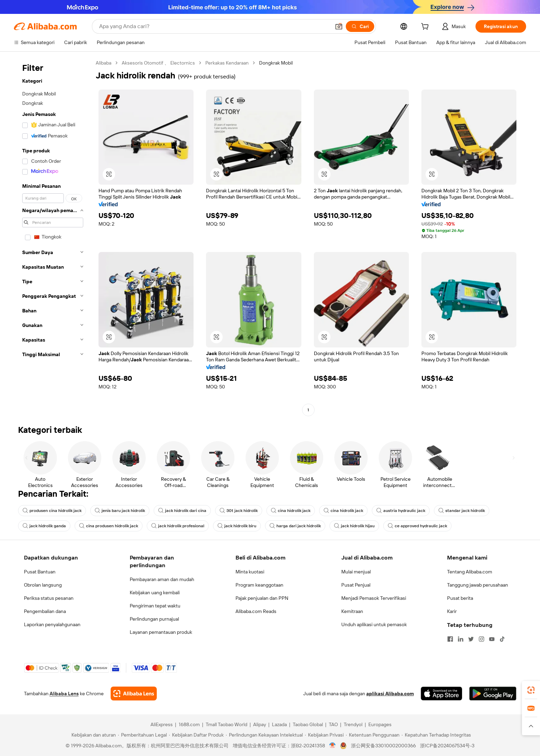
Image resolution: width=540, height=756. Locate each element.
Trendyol (353, 724)
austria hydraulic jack (401, 511)
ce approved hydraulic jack (417, 526)
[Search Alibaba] (214, 26)
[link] (531, 690)
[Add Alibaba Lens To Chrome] (134, 694)
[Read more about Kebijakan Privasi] (324, 735)
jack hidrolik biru (237, 526)
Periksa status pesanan (49, 598)
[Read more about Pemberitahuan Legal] (142, 735)
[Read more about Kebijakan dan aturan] (93, 735)
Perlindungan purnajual (154, 619)
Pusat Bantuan (40, 572)
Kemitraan (352, 611)
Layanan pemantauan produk (161, 632)
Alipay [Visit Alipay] (260, 724)
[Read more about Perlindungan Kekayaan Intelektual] (264, 735)
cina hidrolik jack (291, 511)
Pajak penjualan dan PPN (262, 598)
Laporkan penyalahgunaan (52, 624)
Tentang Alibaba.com (470, 572)
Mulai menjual (356, 572)
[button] (339, 26)
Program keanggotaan (259, 585)
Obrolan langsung (43, 585)
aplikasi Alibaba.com (390, 694)
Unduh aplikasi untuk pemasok (374, 624)
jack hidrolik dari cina (182, 511)
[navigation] (53, 237)
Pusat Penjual (356, 585)
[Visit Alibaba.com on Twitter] (471, 639)
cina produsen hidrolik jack (109, 526)
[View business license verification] (332, 746)
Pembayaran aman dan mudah (162, 579)
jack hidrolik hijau (354, 526)
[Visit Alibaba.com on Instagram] (481, 639)
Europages (380, 724)
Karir (452, 611)
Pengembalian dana (45, 611)
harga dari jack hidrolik (295, 526)
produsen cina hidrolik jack (52, 511)
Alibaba (104, 63)
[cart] (426, 27)
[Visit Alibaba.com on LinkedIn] (461, 639)
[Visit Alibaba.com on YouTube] (492, 639)
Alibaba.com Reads (256, 611)
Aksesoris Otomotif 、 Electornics (158, 63)
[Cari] (360, 26)
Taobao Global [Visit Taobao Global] (308, 724)
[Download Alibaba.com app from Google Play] (493, 694)
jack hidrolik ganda (44, 526)
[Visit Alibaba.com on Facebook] (450, 639)
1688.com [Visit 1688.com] (189, 724)
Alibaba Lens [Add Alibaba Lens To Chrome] (64, 694)
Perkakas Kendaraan (227, 63)
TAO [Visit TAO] (333, 724)
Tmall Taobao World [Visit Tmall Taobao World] (226, 724)
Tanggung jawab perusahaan (478, 585)
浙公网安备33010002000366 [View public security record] (383, 746)
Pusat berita (460, 598)
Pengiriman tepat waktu (155, 606)
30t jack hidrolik (239, 511)
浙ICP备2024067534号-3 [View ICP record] (447, 746)
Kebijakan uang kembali (155, 593)
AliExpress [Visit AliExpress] (162, 724)
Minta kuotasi (250, 572)
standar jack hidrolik (462, 511)
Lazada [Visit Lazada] (279, 724)
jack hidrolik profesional (178, 526)
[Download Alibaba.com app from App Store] (442, 694)
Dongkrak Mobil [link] (276, 63)
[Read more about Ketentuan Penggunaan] (373, 735)
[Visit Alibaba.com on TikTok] (502, 639)
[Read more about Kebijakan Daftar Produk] (196, 735)
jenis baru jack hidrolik (120, 511)
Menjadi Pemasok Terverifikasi (374, 598)
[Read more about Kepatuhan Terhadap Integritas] (436, 735)
